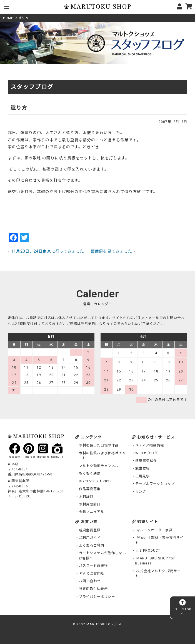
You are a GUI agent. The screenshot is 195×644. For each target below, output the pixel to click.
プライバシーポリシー (97, 597)
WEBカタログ (147, 453)
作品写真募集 (90, 489)
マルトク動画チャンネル (99, 466)
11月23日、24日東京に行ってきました (48, 251)
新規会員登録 (90, 530)
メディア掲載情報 (150, 445)
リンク (141, 492)
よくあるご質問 (92, 546)
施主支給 (142, 468)
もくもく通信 (90, 473)
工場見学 (142, 476)
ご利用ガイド (90, 538)
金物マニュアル (92, 512)
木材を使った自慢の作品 (99, 445)
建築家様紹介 (146, 461)
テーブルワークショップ (155, 484)
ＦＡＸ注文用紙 (92, 574)
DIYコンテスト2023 (95, 481)
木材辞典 (86, 497)
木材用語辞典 (90, 504)
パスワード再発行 (93, 566)
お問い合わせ (90, 581)
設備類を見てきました (111, 251)
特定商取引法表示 (93, 589)
